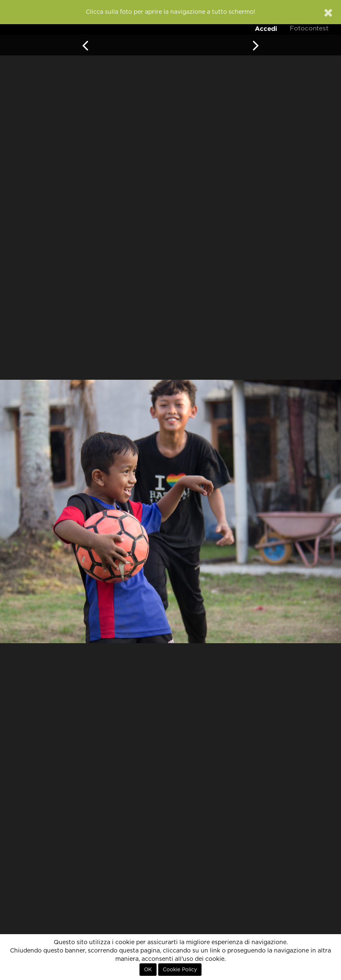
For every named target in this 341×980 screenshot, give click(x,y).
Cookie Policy (180, 970)
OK (148, 970)
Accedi (266, 29)
